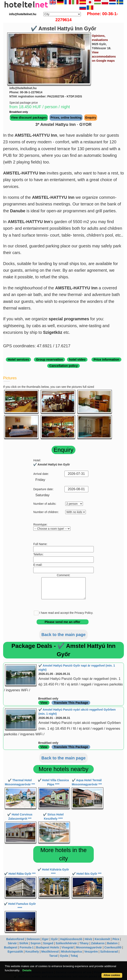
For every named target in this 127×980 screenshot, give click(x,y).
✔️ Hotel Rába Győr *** (20, 874)
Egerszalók (15, 952)
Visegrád (67, 947)
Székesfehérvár (66, 943)
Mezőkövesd (50, 952)
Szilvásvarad (109, 952)
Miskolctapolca (71, 952)
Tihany (84, 943)
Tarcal (53, 956)
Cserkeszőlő (113, 947)
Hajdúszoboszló (71, 939)
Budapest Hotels (48, 947)
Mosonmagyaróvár (89, 947)
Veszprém (91, 952)
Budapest (11, 947)
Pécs (116, 939)
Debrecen (33, 939)
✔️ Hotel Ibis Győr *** (87, 874)
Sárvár (12, 943)
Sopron (36, 943)
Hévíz (89, 939)
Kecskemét (102, 939)
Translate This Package (71, 703)
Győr (54, 939)
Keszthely (32, 952)
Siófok (24, 943)
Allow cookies (112, 975)
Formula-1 (27, 947)
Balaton (112, 943)
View (44, 703)
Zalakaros (98, 943)
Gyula (64, 956)
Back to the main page (63, 635)
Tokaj (74, 956)
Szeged (48, 943)
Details (27, 970)
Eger (45, 939)
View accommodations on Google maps (104, 56)
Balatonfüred (15, 939)
